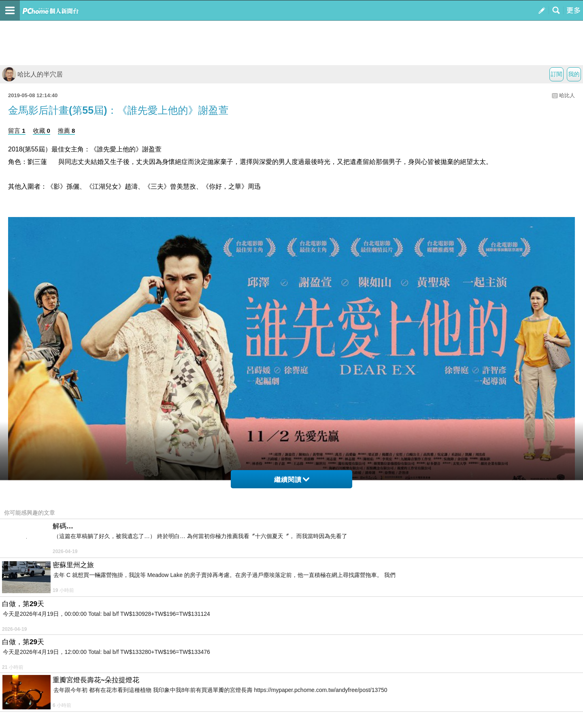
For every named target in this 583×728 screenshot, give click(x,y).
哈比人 (567, 95)
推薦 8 (67, 131)
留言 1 (17, 131)
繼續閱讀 (292, 480)
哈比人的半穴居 (32, 74)
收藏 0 (41, 131)
